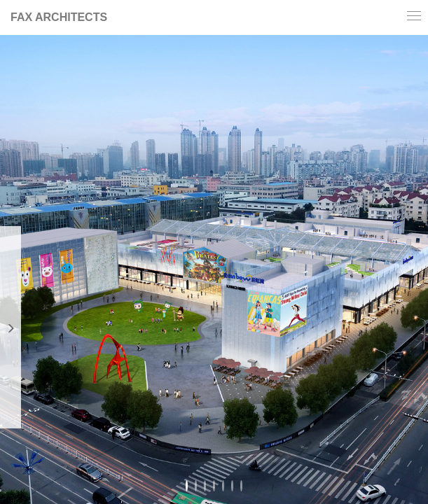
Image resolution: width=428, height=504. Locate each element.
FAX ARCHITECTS (59, 17)
